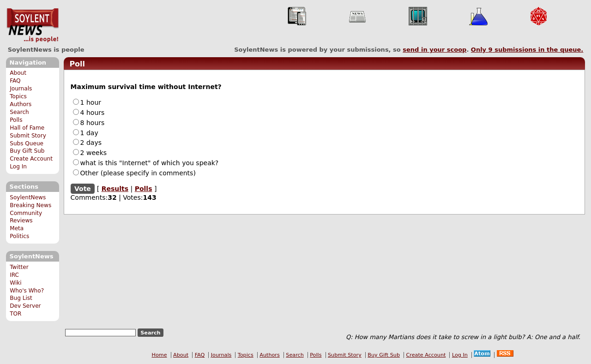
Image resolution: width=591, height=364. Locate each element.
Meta (17, 228)
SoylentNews (33, 25)
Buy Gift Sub (27, 151)
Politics (19, 236)
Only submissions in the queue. (527, 50)
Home (160, 355)
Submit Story (28, 136)
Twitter (19, 267)
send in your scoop (434, 50)
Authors (21, 104)
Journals (21, 89)
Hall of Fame (27, 128)
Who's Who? (27, 291)
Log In (18, 167)
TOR (15, 314)
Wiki (15, 283)
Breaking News (30, 205)
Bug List (21, 298)
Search (19, 112)
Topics (18, 96)
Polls (16, 120)
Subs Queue (27, 143)
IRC (14, 275)
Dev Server (25, 306)
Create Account (31, 159)
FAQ (15, 81)
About (18, 73)
